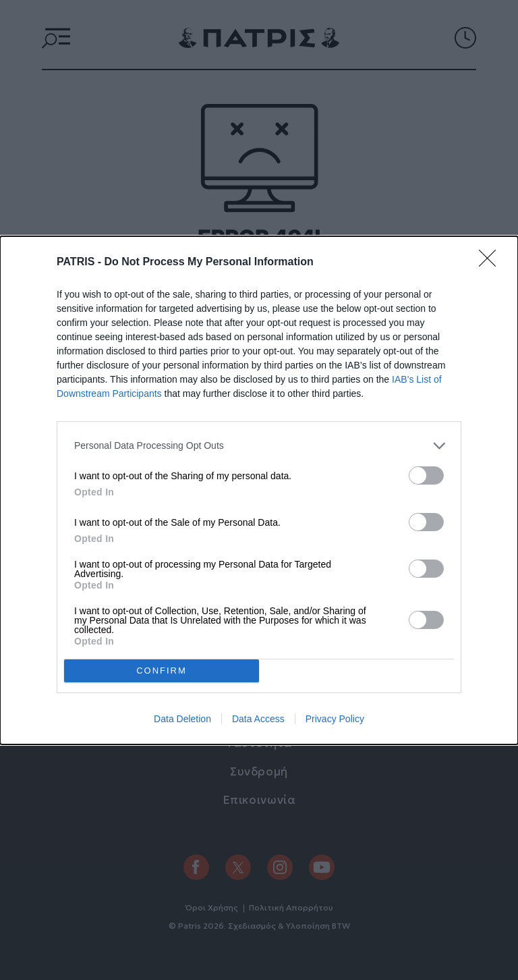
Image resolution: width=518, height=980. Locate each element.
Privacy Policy (335, 719)
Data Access (258, 719)
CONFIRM (162, 671)
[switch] (426, 475)
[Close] (492, 263)
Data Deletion (182, 719)
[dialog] (259, 490)
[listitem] (259, 446)
